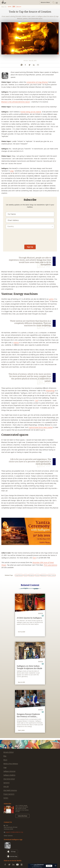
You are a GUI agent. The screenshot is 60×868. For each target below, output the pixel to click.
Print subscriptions (50, 565)
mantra (16, 343)
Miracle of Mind (8, 752)
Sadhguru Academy (9, 775)
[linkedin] (34, 65)
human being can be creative (31, 112)
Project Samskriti (9, 794)
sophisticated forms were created (41, 427)
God (37, 401)
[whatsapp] (22, 65)
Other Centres (8, 836)
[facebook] (25, 65)
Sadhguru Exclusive (9, 771)
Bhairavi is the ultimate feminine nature (16, 102)
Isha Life (6, 787)
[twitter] (29, 65)
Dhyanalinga (50, 391)
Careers (6, 798)
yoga (12, 171)
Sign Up (30, 247)
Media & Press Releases (11, 764)
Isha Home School (9, 779)
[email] (38, 65)
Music (5, 760)
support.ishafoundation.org (14, 832)
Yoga (5, 768)
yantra (51, 299)
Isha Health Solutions (10, 790)
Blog (5, 756)
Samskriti (6, 783)
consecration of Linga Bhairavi (37, 82)
